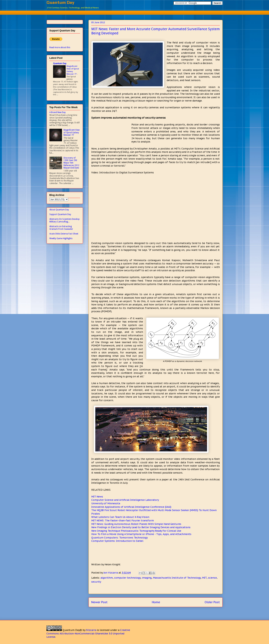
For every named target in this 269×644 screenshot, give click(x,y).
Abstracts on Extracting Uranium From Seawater (61, 228)
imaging (147, 578)
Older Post (212, 602)
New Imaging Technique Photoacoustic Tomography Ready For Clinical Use (136, 531)
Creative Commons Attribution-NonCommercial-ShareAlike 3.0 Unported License (88, 633)
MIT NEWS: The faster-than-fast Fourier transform (123, 521)
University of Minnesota (106, 503)
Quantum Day (60, 2)
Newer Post (99, 602)
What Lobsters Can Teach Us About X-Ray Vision (120, 517)
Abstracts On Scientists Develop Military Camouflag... (65, 220)
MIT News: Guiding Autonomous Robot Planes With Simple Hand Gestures (136, 524)
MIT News (97, 497)
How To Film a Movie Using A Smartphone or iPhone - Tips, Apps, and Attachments (141, 534)
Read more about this (60, 47)
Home (156, 602)
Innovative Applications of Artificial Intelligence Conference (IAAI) (131, 507)
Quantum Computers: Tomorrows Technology (119, 538)
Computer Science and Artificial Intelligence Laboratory (125, 500)
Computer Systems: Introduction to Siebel (117, 541)
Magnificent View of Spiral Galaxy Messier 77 (73, 70)
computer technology (127, 578)
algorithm (107, 578)
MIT (204, 578)
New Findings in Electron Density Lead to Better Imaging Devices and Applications (141, 527)
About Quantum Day (59, 210)
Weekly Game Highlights (61, 238)
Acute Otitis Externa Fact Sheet (64, 234)
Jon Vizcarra (111, 573)
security (96, 582)
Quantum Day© (72, 630)
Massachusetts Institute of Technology (177, 578)
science (212, 578)
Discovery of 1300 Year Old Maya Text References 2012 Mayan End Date (71, 163)
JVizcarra (91, 630)
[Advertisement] (135, 12)
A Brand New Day (58, 112)
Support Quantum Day (60, 214)
